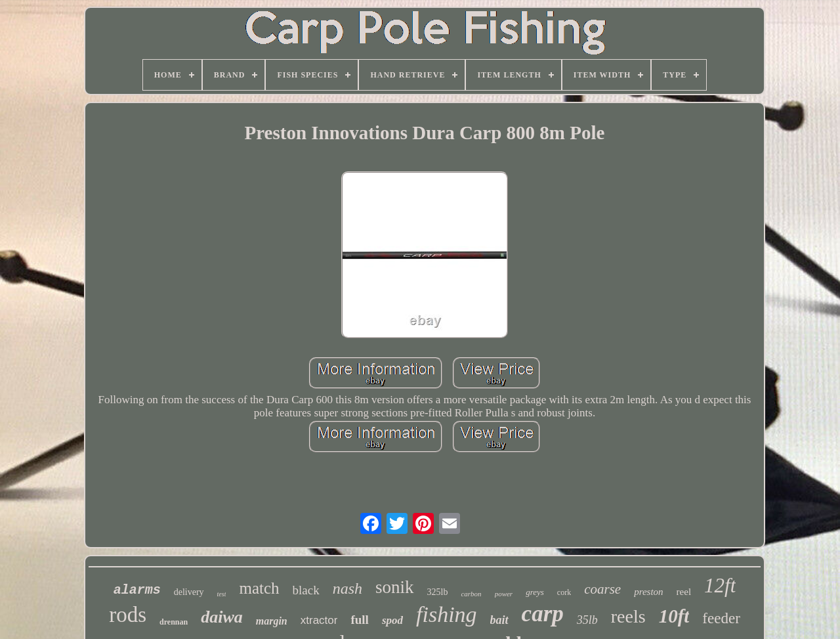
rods (128, 615)
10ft (674, 616)
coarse (602, 589)
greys (535, 592)
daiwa (222, 617)
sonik (395, 587)
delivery (189, 592)
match (259, 588)
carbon (471, 594)
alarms (137, 590)
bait (499, 620)
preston (648, 592)
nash (347, 588)
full (359, 620)
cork (564, 592)
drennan (174, 622)
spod (392, 620)
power (504, 594)
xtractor (319, 620)
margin (272, 621)
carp (543, 614)
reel (684, 592)
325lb (438, 592)
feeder (721, 618)
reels (628, 616)
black (306, 590)
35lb (587, 620)
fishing (447, 614)
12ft (720, 585)
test (222, 594)
